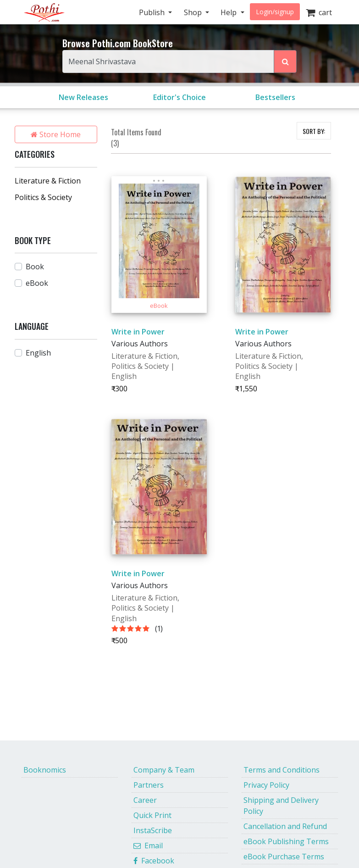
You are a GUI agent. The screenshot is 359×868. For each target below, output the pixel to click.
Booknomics (45, 770)
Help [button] (229, 12)
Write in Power (138, 332)
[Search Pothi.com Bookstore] (285, 61)
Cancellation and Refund (285, 826)
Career (145, 800)
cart (319, 12)
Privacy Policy (266, 785)
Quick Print (152, 815)
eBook (37, 283)
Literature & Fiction (48, 181)
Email (148, 846)
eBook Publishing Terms (286, 841)
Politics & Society (43, 197)
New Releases (83, 97)
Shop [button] (194, 12)
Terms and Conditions (282, 770)
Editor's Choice (179, 97)
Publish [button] (153, 12)
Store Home (56, 134)
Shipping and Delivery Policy (281, 806)
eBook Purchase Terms (284, 857)
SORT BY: (314, 131)
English (38, 353)
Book (35, 267)
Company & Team (164, 770)
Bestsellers (275, 97)
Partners (149, 785)
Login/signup (275, 12)
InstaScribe (153, 830)
